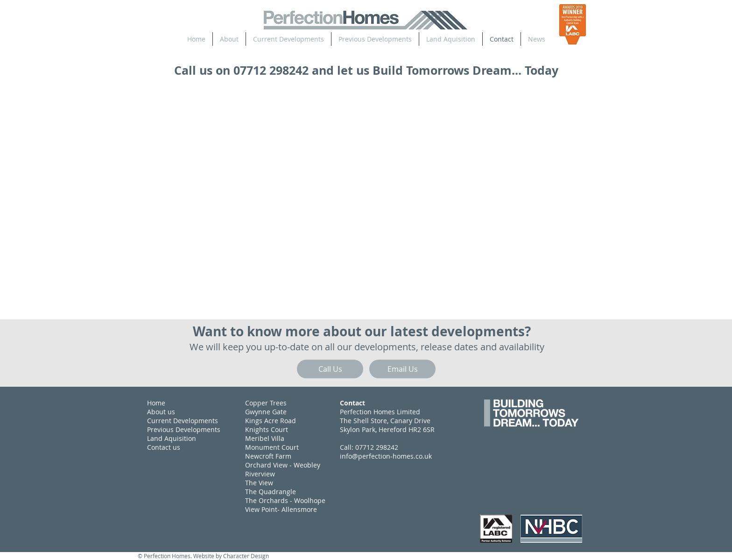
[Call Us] (330, 369)
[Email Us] (402, 369)
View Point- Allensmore (281, 509)
